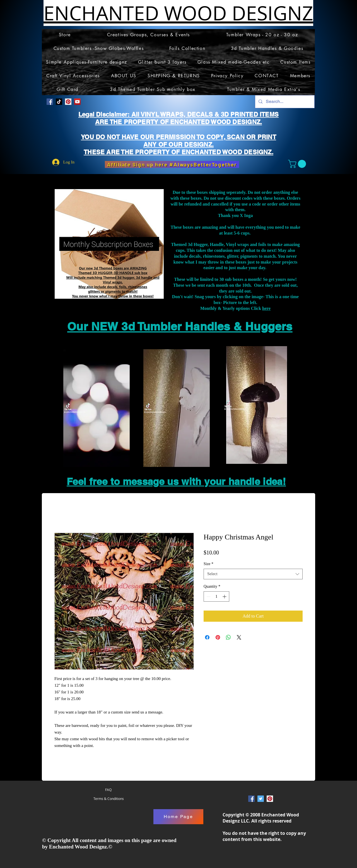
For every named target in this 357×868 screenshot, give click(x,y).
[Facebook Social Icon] (50, 102)
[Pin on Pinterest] (218, 637)
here (266, 308)
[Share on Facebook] (207, 637)
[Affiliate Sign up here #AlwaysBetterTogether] (172, 164)
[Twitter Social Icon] (261, 799)
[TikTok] (59, 102)
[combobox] (253, 574)
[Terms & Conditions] (108, 799)
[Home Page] (178, 817)
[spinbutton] (216, 596)
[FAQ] (108, 790)
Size (208, 564)
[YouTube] (77, 102)
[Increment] (225, 596)
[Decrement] (208, 596)
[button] (298, 164)
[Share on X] (239, 637)
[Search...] (284, 102)
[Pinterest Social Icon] (68, 102)
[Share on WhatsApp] (228, 637)
